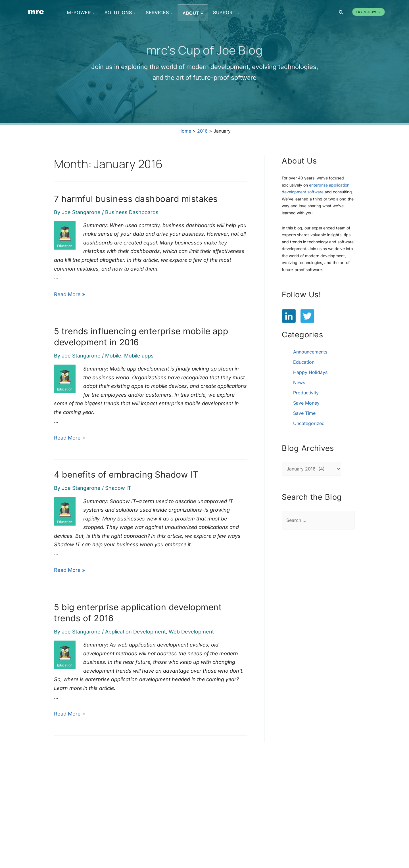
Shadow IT (118, 488)
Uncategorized (309, 423)
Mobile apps (139, 356)
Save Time (304, 413)
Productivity (306, 393)
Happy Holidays (310, 372)
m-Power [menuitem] (81, 12)
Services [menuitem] (159, 12)
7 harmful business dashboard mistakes (136, 199)
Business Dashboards (132, 212)
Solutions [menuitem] (120, 12)
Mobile (113, 356)
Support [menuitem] (226, 12)
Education (304, 362)
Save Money (306, 403)
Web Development (191, 632)
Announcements (310, 352)
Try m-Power (369, 12)
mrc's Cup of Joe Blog (205, 50)
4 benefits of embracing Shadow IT (126, 474)
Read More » (69, 294)
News (299, 382)
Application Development (135, 632)
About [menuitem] (193, 13)
